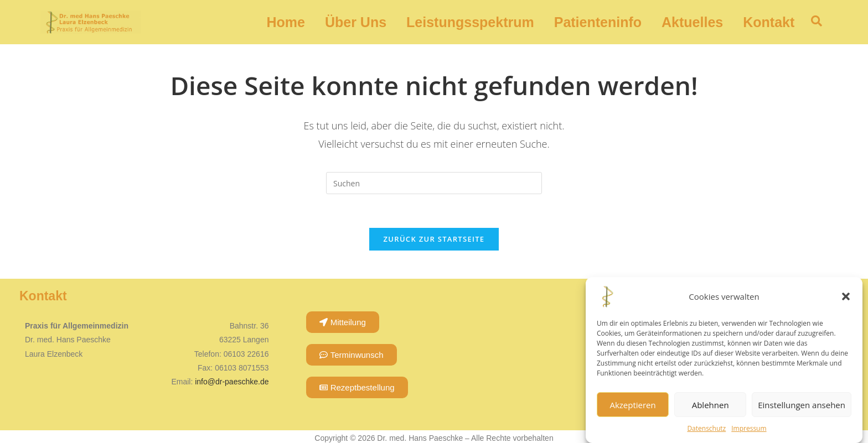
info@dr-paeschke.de (232, 382)
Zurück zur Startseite (434, 239)
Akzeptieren (632, 405)
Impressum (749, 428)
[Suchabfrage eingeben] (434, 183)
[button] (846, 296)
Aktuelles (692, 22)
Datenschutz (706, 428)
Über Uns (356, 22)
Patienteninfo (598, 22)
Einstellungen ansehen (802, 405)
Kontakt (769, 22)
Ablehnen (711, 405)
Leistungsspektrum (470, 22)
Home (285, 22)
